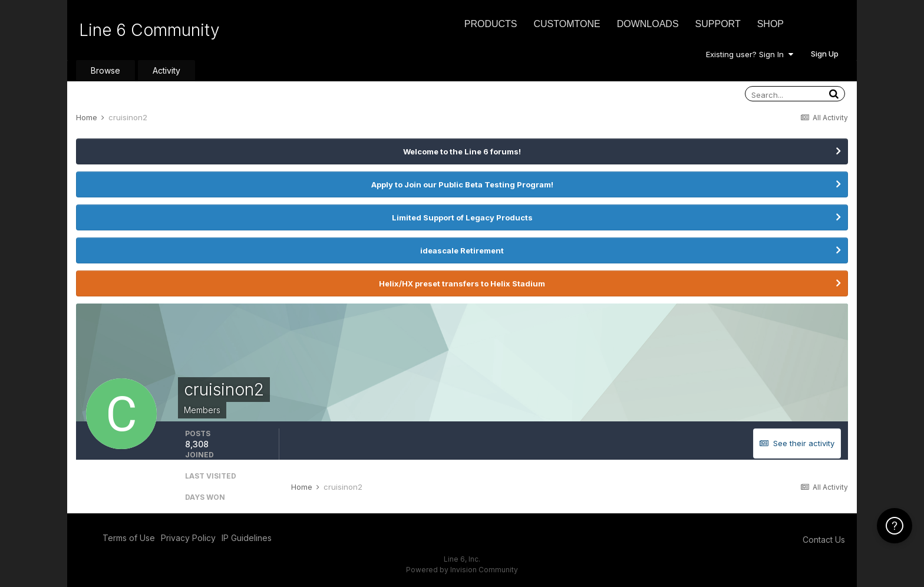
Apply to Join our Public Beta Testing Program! (462, 184)
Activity (166, 70)
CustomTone (567, 24)
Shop (770, 24)
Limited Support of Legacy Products (462, 217)
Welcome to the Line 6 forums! (462, 151)
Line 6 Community (149, 30)
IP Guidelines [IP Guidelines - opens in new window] (247, 538)
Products (491, 24)
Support (718, 24)
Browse (105, 70)
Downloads (648, 24)
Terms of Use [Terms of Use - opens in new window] (129, 538)
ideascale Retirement (462, 250)
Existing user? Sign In (750, 54)
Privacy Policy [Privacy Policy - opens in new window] (188, 538)
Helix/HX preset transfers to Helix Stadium (462, 283)
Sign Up (825, 54)
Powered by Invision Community (462, 570)
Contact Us (824, 540)
